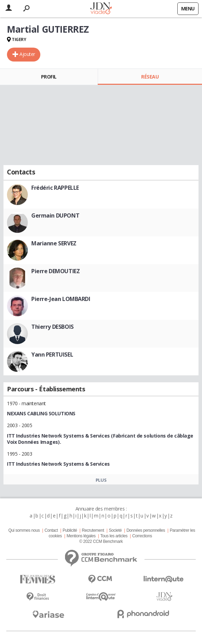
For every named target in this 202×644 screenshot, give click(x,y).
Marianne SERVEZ (54, 243)
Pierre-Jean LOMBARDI (61, 299)
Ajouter (27, 54)
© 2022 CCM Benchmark (101, 541)
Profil (49, 77)
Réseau (150, 77)
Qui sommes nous (24, 530)
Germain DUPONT (55, 215)
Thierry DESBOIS (52, 327)
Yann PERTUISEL (52, 354)
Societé (115, 530)
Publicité (70, 530)
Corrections (142, 536)
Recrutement (93, 530)
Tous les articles (114, 536)
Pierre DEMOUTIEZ (55, 271)
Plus (101, 480)
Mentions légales (81, 536)
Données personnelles (146, 530)
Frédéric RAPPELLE (55, 188)
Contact (51, 530)
